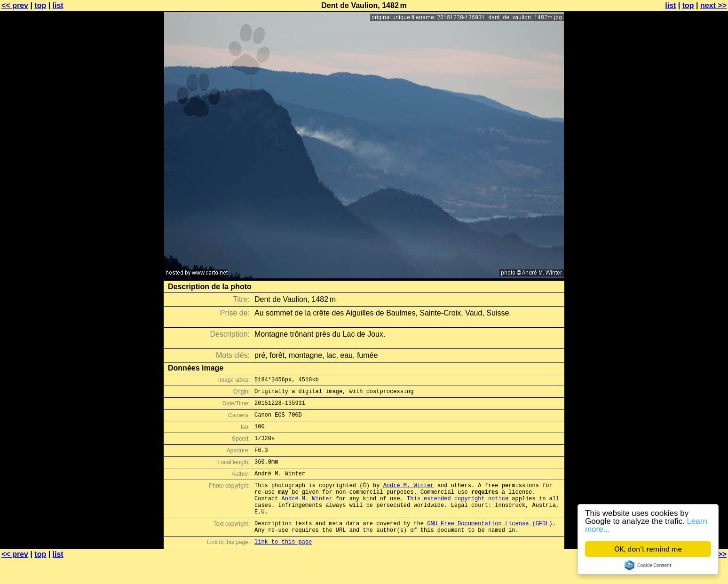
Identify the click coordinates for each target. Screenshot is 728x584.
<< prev (15, 5)
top (40, 5)
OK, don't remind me (648, 549)
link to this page (283, 565)
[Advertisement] (690, 233)
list (58, 5)
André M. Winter (409, 499)
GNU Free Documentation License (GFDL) (490, 544)
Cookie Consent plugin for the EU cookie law (648, 565)
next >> (713, 5)
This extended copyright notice (458, 515)
